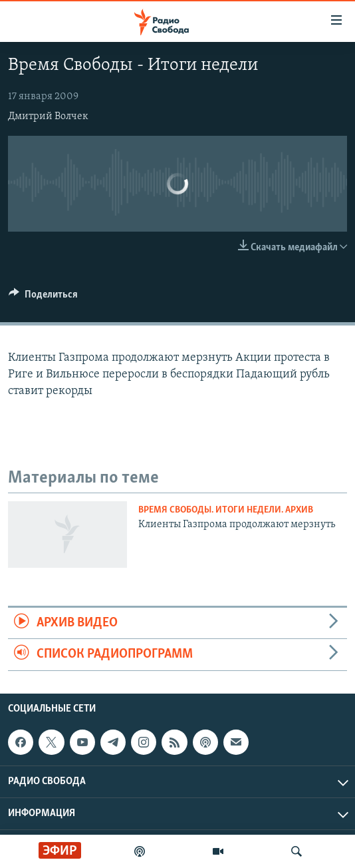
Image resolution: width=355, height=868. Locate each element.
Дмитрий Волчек (48, 116)
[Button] (43, 298)
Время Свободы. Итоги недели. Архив (226, 510)
